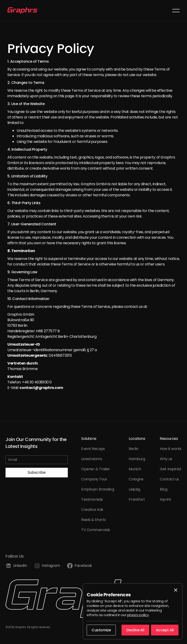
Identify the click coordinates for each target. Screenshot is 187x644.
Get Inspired (170, 469)
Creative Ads (92, 510)
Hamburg (137, 459)
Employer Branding (98, 489)
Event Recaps (93, 449)
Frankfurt (137, 499)
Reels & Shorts (93, 520)
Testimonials (92, 499)
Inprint (165, 499)
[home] (22, 11)
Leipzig (134, 489)
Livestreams (92, 459)
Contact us (169, 479)
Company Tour (94, 479)
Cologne (136, 479)
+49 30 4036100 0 (37, 382)
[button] (176, 11)
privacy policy (138, 615)
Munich (135, 469)
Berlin (133, 449)
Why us (166, 459)
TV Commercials (96, 530)
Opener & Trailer (96, 469)
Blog (163, 489)
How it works (171, 449)
